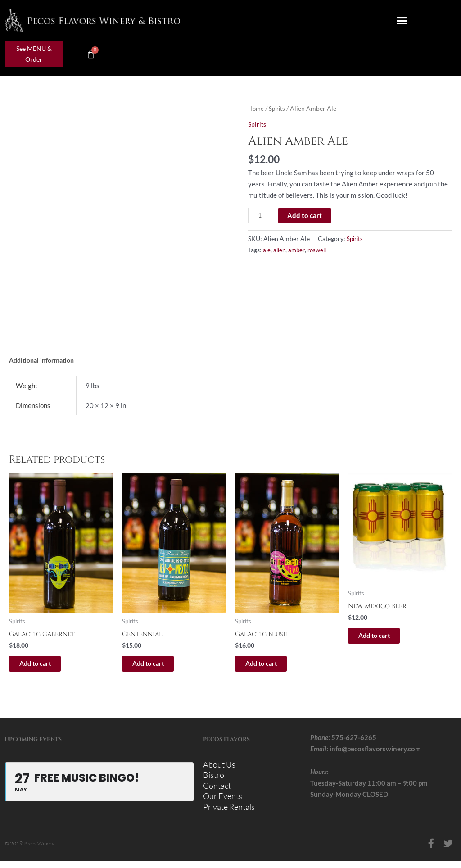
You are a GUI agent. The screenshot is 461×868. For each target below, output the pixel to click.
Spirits (279, 108)
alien (280, 250)
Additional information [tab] (45, 361)
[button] (402, 21)
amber (299, 250)
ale (267, 250)
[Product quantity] (260, 215)
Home (257, 108)
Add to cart (306, 215)
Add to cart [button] (44, 666)
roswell (321, 250)
